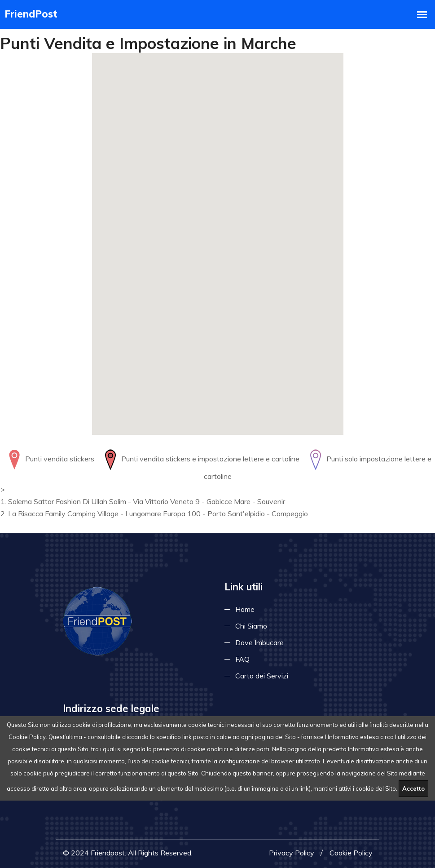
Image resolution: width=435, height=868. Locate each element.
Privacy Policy (292, 853)
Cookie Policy (351, 853)
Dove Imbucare (259, 642)
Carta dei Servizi (262, 676)
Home (245, 609)
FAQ (242, 659)
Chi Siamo (251, 626)
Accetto (413, 788)
